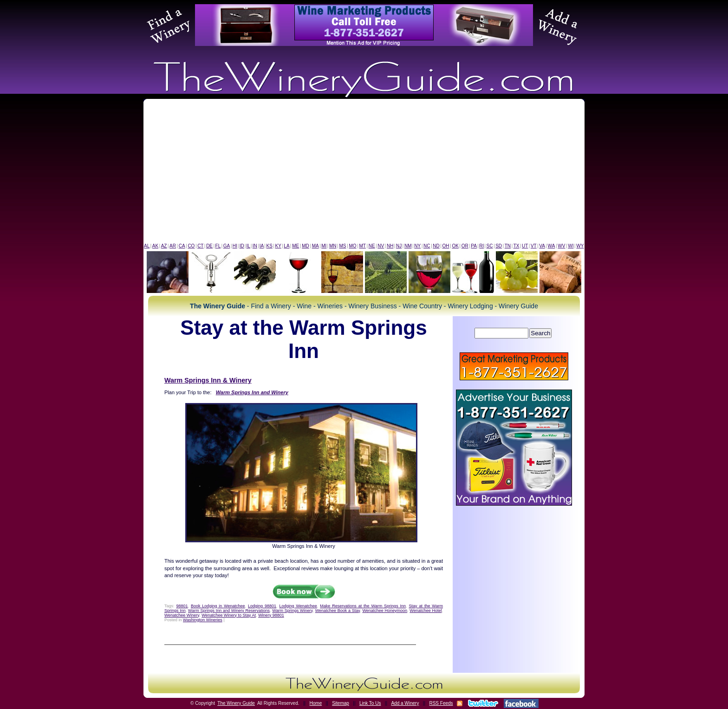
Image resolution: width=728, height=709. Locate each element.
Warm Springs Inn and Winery (252, 392)
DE (209, 246)
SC (490, 246)
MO (352, 246)
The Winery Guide (236, 703)
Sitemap (341, 703)
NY (417, 246)
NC (427, 246)
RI (481, 246)
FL (218, 246)
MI (324, 246)
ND (436, 246)
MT (362, 246)
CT (200, 246)
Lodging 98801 (262, 606)
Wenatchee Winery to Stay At (229, 615)
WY (580, 246)
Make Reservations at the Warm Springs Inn (363, 606)
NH (390, 246)
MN (333, 246)
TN (508, 246)
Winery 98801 (271, 615)
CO (191, 246)
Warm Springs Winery (292, 611)
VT (534, 246)
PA (474, 246)
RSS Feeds (441, 703)
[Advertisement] (364, 173)
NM (408, 246)
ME (296, 246)
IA (262, 246)
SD (499, 246)
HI (235, 246)
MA (315, 246)
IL (248, 246)
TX (517, 246)
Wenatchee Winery (182, 615)
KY (278, 246)
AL (147, 246)
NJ (399, 246)
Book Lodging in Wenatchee (218, 606)
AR (173, 246)
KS (270, 246)
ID (242, 246)
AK (155, 246)
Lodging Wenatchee (298, 606)
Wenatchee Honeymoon (385, 611)
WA (552, 246)
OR (465, 246)
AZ (164, 246)
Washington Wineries (203, 620)
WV (561, 246)
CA (182, 246)
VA (542, 246)
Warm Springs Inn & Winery (208, 380)
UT (525, 246)
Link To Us (370, 703)
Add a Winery (405, 703)
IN (255, 246)
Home (316, 703)
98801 (182, 606)
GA (227, 246)
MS (342, 246)
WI (571, 246)
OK (455, 246)
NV (381, 246)
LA (286, 246)
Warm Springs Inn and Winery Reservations (229, 611)
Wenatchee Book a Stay (338, 611)
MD (305, 246)
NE (372, 246)
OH (446, 246)
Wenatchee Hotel (426, 611)
